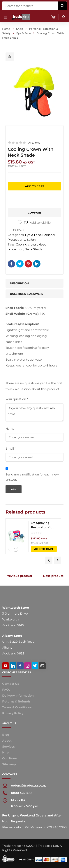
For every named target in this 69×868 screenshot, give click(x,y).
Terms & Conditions (17, 707)
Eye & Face (24, 33)
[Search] (62, 6)
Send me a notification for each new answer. (32, 477)
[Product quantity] (34, 176)
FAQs (6, 690)
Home (6, 29)
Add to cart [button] (44, 549)
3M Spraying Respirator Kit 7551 (41, 525)
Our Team (10, 758)
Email (11, 449)
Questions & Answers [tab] (26, 294)
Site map (9, 764)
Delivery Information (18, 696)
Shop (20, 29)
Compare (35, 213)
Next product (53, 576)
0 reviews (34, 143)
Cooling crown (26, 244)
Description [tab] (19, 283)
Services (8, 747)
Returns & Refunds (16, 701)
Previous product (19, 576)
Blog (6, 735)
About (7, 741)
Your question (17, 399)
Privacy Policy (13, 713)
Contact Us (11, 684)
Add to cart (35, 186)
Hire (5, 752)
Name (11, 429)
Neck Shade (34, 249)
